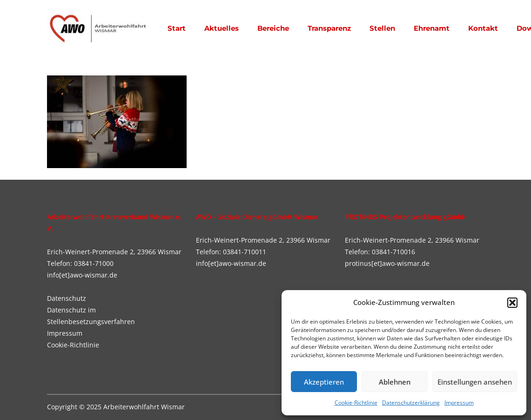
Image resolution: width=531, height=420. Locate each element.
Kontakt (483, 28)
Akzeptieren (324, 382)
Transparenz (329, 28)
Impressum (459, 403)
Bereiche (273, 28)
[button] (512, 303)
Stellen (382, 28)
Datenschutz (67, 298)
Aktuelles (222, 28)
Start (177, 28)
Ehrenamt (432, 28)
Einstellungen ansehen (475, 382)
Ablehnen (395, 382)
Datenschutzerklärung (411, 403)
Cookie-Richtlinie (356, 403)
